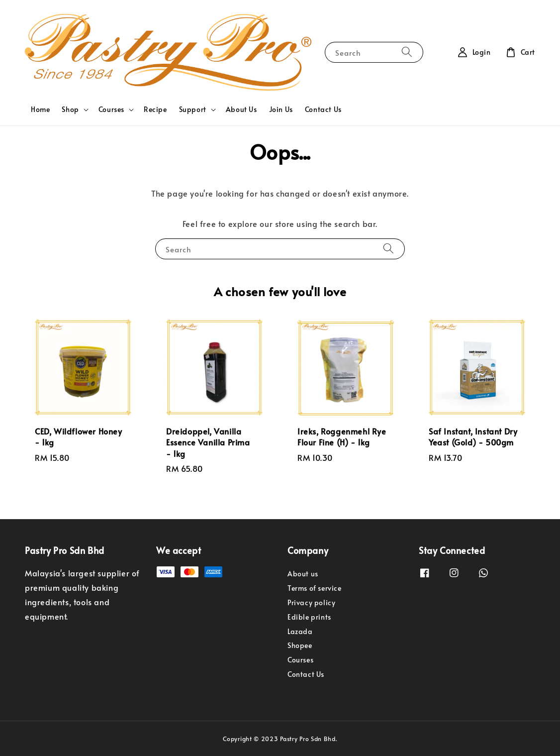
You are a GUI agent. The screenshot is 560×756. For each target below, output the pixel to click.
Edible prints (309, 617)
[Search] (407, 52)
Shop (70, 109)
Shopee (300, 645)
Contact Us (323, 109)
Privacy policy (311, 602)
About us (303, 574)
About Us (241, 109)
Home (40, 109)
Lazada (300, 631)
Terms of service (315, 588)
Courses (111, 109)
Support (193, 109)
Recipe (155, 109)
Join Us (281, 109)
